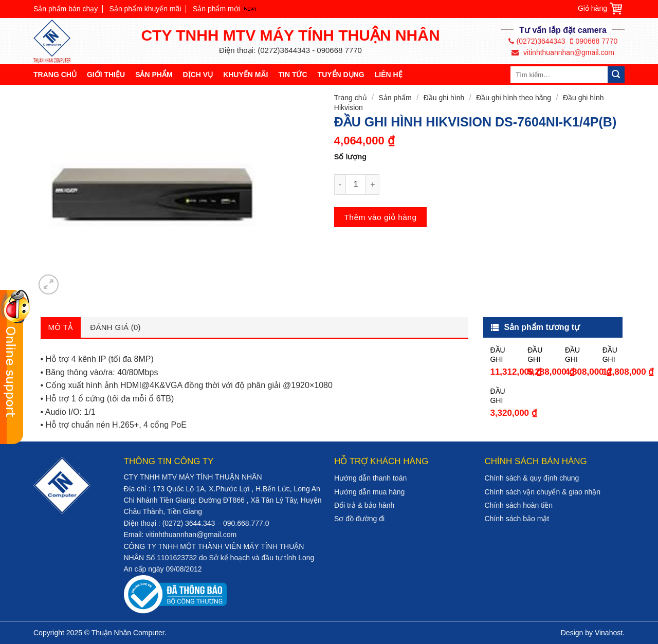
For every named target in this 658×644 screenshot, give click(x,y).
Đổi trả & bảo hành (364, 505)
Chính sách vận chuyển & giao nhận (543, 492)
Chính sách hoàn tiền (519, 505)
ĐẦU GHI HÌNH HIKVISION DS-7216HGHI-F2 (540, 355)
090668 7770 (594, 41)
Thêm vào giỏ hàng (380, 217)
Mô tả (61, 327)
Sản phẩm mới (216, 9)
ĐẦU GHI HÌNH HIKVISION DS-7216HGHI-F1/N (502, 396)
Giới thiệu (106, 75)
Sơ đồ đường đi (359, 519)
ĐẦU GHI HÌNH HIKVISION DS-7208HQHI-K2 (577, 355)
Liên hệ (389, 75)
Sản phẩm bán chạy (66, 9)
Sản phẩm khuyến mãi (145, 9)
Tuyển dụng (341, 75)
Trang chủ (55, 75)
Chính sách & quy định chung (532, 478)
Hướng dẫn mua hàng (369, 492)
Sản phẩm (154, 75)
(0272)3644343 (537, 41)
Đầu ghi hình (444, 98)
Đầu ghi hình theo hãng (514, 98)
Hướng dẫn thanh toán (370, 478)
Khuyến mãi (245, 75)
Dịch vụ (198, 75)
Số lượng (350, 157)
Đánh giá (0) (115, 327)
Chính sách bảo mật (517, 519)
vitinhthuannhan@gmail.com (563, 52)
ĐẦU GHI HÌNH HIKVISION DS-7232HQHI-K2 (615, 355)
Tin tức (293, 75)
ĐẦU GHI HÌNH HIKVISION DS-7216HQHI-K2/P (502, 355)
